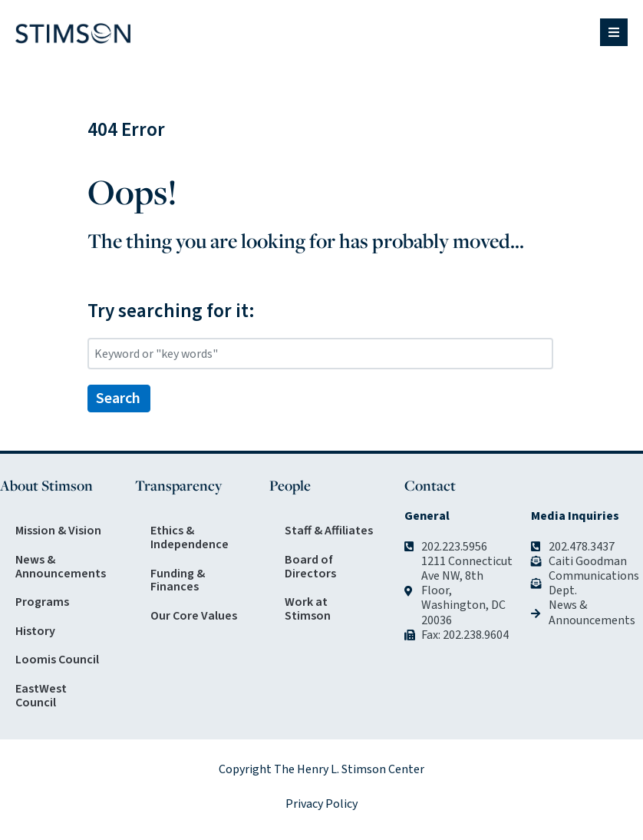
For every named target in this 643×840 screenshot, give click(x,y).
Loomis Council (57, 660)
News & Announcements (61, 567)
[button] (614, 32)
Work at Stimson (308, 609)
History (35, 631)
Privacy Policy (321, 804)
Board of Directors (310, 567)
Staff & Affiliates (329, 531)
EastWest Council (41, 696)
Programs (42, 602)
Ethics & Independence (190, 537)
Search (118, 399)
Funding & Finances (178, 580)
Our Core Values (194, 616)
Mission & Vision (58, 531)
